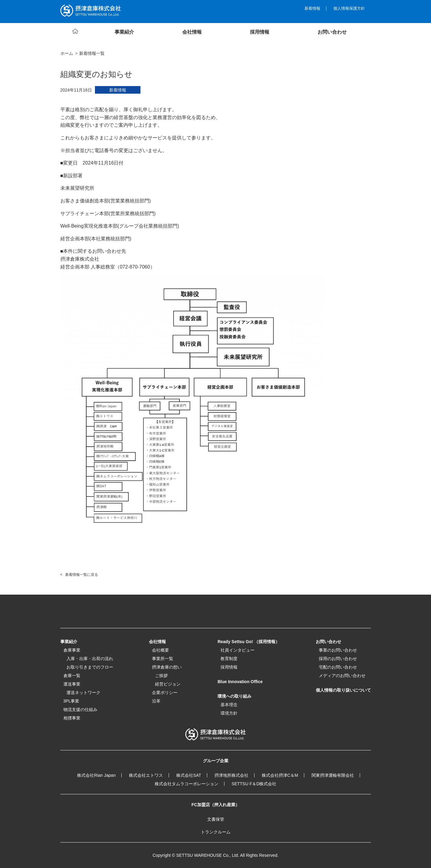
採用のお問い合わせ (338, 659)
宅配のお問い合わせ (338, 667)
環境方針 (229, 713)
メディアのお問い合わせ (342, 676)
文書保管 (216, 819)
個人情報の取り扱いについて (343, 690)
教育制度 (229, 659)
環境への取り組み (234, 696)
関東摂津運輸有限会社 (333, 775)
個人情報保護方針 (349, 8)
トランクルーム (216, 832)
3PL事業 (71, 701)
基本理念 (229, 705)
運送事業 (72, 684)
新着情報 (312, 8)
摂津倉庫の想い (167, 667)
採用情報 (229, 667)
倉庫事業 (72, 650)
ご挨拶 (161, 676)
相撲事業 (72, 718)
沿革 (156, 701)
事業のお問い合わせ (338, 650)
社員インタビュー (237, 650)
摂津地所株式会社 (231, 775)
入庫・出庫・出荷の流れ (90, 659)
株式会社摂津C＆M (280, 775)
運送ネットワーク (83, 693)
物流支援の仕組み (80, 709)
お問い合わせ (328, 642)
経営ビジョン (168, 684)
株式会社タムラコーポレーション (187, 784)
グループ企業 (216, 761)
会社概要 (160, 650)
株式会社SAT (189, 775)
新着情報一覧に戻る (82, 575)
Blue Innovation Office (240, 682)
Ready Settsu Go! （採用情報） (249, 642)
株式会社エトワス (146, 775)
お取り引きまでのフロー (90, 667)
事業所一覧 (163, 659)
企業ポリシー (165, 693)
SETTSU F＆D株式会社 (254, 784)
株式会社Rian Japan (96, 775)
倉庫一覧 (72, 676)
